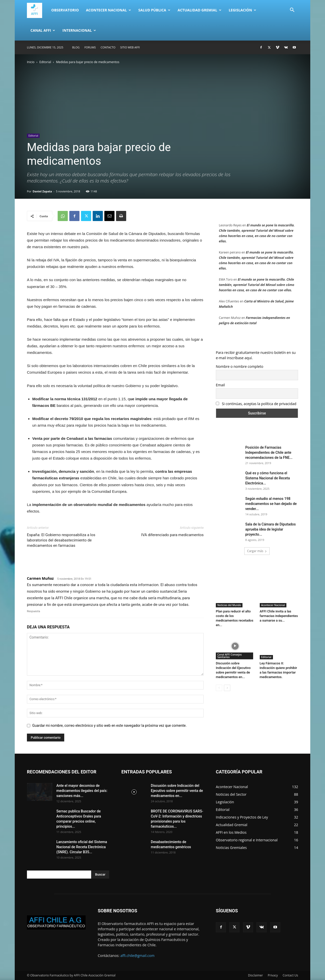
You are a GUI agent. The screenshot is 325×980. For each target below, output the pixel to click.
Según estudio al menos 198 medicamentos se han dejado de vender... (271, 504)
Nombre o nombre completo (240, 366)
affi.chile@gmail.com (137, 956)
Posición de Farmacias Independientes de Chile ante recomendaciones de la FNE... (269, 452)
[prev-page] (219, 688)
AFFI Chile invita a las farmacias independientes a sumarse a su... (279, 616)
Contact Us (290, 975)
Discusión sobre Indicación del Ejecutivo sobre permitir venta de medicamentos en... (177, 791)
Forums (90, 47)
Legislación (242, 10)
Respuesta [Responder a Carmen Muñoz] (34, 611)
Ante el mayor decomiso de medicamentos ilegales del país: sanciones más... (82, 791)
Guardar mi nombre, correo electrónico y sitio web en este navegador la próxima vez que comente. (109, 725)
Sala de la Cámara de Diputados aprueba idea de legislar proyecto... (271, 529)
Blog (76, 47)
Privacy (273, 975)
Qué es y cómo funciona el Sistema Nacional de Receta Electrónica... (268, 478)
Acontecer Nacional (108, 10)
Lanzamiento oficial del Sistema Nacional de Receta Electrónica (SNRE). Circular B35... (82, 847)
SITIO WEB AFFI (130, 47)
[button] (292, 11)
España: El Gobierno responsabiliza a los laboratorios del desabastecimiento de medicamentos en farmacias (61, 540)
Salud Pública (154, 10)
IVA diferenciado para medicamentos (172, 535)
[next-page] (227, 688)
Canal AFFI (43, 30)
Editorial (45, 62)
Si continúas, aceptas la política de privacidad (256, 404)
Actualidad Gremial (200, 10)
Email (220, 385)
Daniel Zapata (42, 191)
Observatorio (65, 10)
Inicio (31, 62)
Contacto (108, 47)
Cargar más (257, 551)
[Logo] (37, 10)
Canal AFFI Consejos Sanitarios (230, 656)
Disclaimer (256, 975)
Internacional (79, 30)
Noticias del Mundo (229, 605)
